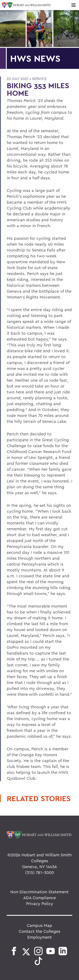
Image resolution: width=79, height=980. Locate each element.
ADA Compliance (39, 898)
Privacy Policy (40, 903)
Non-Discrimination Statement (39, 892)
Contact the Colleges (39, 931)
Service (39, 79)
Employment (40, 937)
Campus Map (39, 925)
